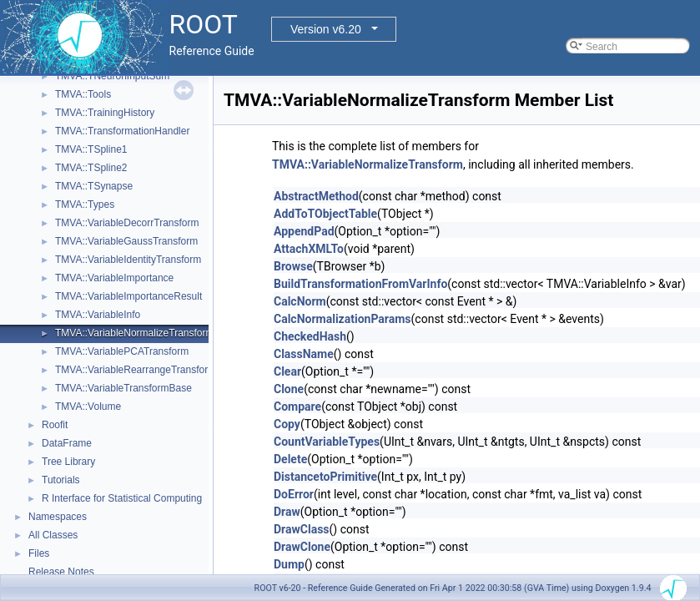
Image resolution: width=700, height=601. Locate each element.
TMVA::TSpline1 (91, 149)
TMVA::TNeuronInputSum (112, 76)
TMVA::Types (85, 205)
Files (39, 553)
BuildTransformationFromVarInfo (360, 284)
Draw (287, 512)
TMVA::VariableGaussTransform (126, 241)
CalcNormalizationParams (342, 319)
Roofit (55, 425)
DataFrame (67, 443)
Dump (289, 564)
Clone (289, 389)
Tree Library (68, 462)
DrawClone (302, 547)
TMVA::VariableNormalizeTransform (135, 333)
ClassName (304, 354)
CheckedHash (310, 336)
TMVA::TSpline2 (91, 168)
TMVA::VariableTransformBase (123, 388)
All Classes (53, 535)
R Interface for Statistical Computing (122, 498)
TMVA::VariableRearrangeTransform (136, 370)
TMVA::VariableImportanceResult (128, 296)
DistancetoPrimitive (325, 477)
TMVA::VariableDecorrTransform (127, 223)
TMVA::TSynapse (94, 186)
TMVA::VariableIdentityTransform (128, 260)
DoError (294, 494)
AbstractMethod (316, 196)
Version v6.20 (326, 29)
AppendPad (304, 231)
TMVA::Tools (83, 94)
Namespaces (58, 517)
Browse (293, 266)
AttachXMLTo (309, 249)
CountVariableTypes (327, 442)
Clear (287, 371)
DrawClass (302, 529)
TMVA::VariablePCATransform (122, 351)
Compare (297, 407)
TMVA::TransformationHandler (122, 131)
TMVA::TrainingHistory (105, 113)
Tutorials (61, 480)
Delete (290, 459)
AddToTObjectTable (325, 214)
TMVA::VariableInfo (98, 315)
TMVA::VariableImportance (114, 278)
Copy (287, 424)
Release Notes (61, 572)
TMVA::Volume (88, 407)
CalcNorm (300, 301)
